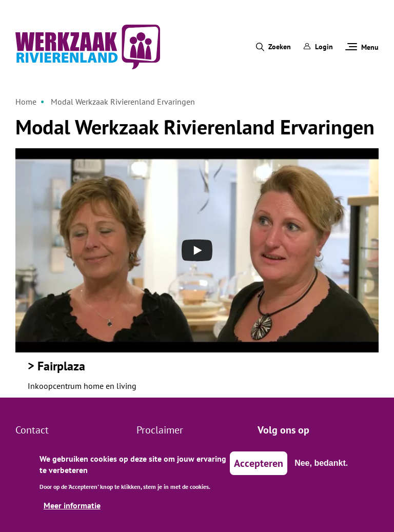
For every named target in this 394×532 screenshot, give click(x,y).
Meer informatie (72, 511)
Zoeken (280, 47)
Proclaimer (160, 430)
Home (26, 102)
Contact (32, 430)
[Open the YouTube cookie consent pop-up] (197, 250)
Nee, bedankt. (321, 469)
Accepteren (259, 469)
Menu (362, 47)
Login (318, 47)
